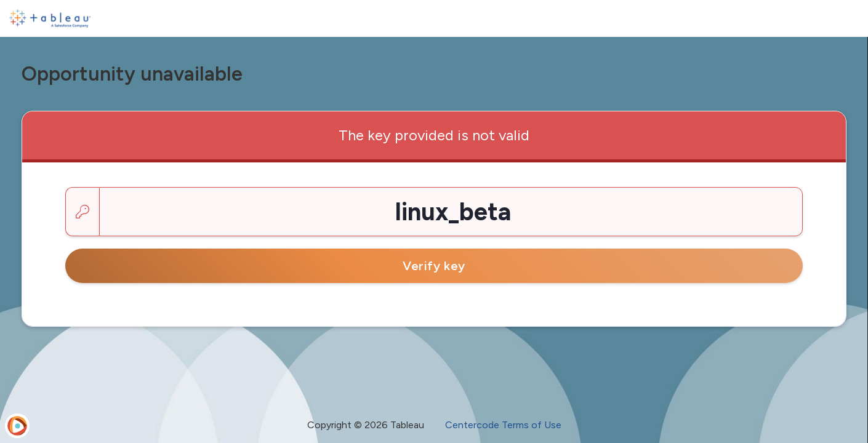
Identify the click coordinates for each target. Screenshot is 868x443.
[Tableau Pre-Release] (50, 18)
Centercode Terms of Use (503, 425)
